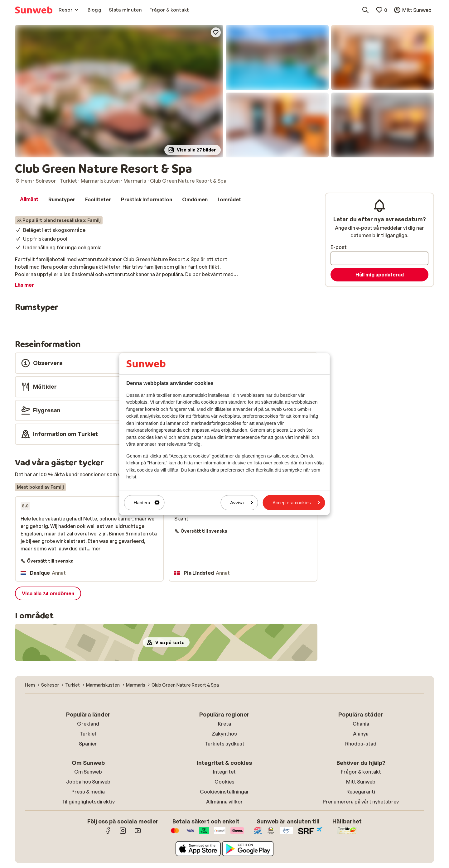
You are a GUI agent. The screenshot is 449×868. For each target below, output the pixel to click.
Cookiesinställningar (224, 792)
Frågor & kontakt (361, 772)
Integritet (224, 772)
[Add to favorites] (216, 32)
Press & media (88, 792)
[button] (119, 91)
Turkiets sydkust (224, 744)
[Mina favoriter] (381, 10)
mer (96, 549)
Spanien (88, 744)
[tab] (29, 199)
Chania (361, 724)
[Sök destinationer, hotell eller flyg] (365, 10)
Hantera (147, 503)
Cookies (224, 782)
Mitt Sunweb (361, 782)
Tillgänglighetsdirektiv (88, 802)
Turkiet (88, 734)
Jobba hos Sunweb (88, 782)
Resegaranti (361, 792)
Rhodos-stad (361, 744)
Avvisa (242, 503)
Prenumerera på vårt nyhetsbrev (361, 802)
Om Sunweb (88, 772)
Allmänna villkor (224, 802)
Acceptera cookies (296, 503)
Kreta (224, 724)
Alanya (361, 734)
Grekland (88, 724)
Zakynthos (224, 734)
